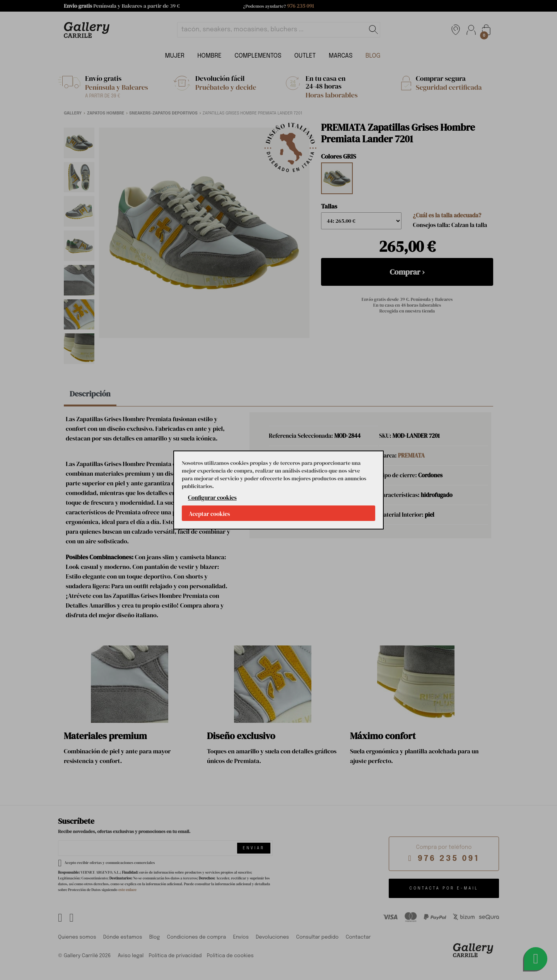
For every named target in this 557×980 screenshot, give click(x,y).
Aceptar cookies (209, 514)
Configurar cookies (212, 498)
